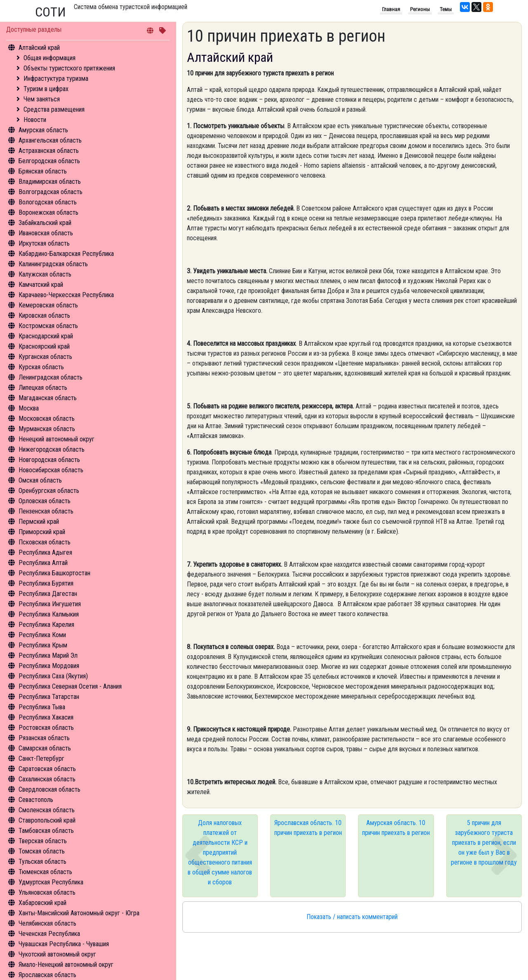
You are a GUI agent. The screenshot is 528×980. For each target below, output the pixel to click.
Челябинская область (47, 923)
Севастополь (36, 800)
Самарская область (45, 748)
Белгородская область (49, 161)
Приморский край (42, 532)
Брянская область (43, 171)
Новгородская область (49, 460)
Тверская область (43, 841)
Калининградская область (53, 264)
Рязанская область (44, 738)
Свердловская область (49, 789)
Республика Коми (42, 635)
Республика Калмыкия (49, 614)
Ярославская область (47, 975)
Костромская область (48, 326)
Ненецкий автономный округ (57, 439)
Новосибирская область (51, 470)
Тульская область (42, 862)
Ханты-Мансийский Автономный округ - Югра (79, 913)
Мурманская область (47, 429)
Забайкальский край (45, 223)
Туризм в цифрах (46, 89)
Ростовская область (46, 728)
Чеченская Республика (49, 934)
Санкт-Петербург (41, 758)
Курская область (41, 367)
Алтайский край (39, 48)
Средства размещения (54, 109)
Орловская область (45, 501)
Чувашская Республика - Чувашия (64, 944)
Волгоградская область (51, 192)
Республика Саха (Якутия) (53, 676)
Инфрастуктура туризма (56, 79)
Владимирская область (50, 182)
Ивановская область (46, 233)
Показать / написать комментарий (352, 917)
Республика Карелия (46, 625)
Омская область (40, 480)
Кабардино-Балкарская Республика (66, 254)
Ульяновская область (47, 892)
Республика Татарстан (49, 697)
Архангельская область (50, 140)
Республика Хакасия (46, 717)
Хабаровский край (42, 903)
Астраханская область (49, 151)
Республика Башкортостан (54, 573)
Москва (29, 408)
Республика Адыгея (45, 552)
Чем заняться (42, 99)
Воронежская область (48, 212)
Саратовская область (47, 769)
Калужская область (45, 274)
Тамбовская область (46, 831)
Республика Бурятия (46, 583)
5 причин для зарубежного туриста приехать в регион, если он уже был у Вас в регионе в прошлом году (484, 843)
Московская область (47, 418)
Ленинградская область (51, 377)
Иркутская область (44, 243)
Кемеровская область (48, 305)
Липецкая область (43, 388)
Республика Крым (43, 645)
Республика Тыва (42, 707)
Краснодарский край (46, 336)
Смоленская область (47, 810)
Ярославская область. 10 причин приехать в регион (308, 828)
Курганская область (45, 357)
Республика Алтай (43, 563)
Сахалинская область (47, 779)
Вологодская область (48, 202)
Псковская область (45, 542)
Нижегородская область (52, 449)
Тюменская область (45, 872)
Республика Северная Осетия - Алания (70, 686)
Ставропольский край (47, 820)
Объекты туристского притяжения (69, 68)
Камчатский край (41, 285)
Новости (35, 120)
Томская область (42, 851)
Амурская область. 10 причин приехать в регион (396, 828)
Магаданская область (48, 398)
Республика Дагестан (48, 594)
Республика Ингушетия (50, 604)
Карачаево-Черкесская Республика (66, 295)
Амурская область (43, 130)
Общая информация (49, 58)
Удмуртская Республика (51, 882)
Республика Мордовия (49, 666)
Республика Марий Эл (48, 655)
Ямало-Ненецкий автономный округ (66, 965)
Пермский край (39, 522)
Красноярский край (44, 346)
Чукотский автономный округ (57, 954)
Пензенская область (46, 511)
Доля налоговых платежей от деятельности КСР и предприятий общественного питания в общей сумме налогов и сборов (220, 852)
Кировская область (44, 315)
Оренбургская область (49, 491)
